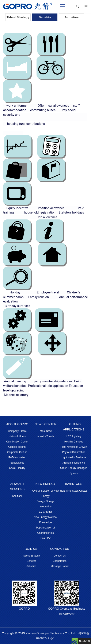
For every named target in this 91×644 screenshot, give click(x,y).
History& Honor (17, 436)
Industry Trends (45, 436)
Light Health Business (74, 457)
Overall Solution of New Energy (45, 493)
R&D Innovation (17, 457)
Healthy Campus (74, 442)
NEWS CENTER (45, 424)
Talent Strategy (18, 17)
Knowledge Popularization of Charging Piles (45, 528)
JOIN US (31, 549)
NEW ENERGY (46, 484)
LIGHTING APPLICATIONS (74, 427)
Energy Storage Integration (45, 504)
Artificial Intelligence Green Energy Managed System (74, 468)
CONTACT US (60, 549)
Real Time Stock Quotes (74, 491)
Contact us (60, 556)
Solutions (17, 496)
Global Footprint (17, 447)
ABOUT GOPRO (17, 424)
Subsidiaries (17, 463)
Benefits (45, 17)
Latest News (45, 431)
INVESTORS (74, 484)
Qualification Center (17, 442)
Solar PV (45, 538)
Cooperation (60, 561)
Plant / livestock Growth (74, 447)
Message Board (60, 566)
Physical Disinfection (74, 452)
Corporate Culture (17, 452)
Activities (72, 17)
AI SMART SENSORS (17, 486)
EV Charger (45, 512)
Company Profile (17, 431)
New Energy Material (45, 517)
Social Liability (17, 468)
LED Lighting (74, 436)
